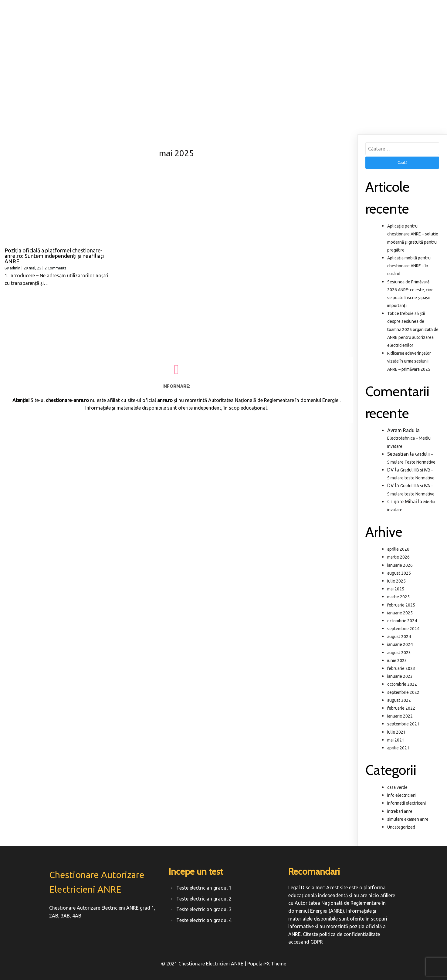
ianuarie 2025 (400, 613)
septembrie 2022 (403, 692)
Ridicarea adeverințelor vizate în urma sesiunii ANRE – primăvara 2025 (409, 361)
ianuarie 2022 (400, 716)
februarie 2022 (401, 708)
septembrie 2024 (403, 629)
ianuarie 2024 (400, 644)
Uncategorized (401, 827)
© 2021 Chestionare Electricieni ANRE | (204, 964)
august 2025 (399, 573)
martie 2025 (398, 597)
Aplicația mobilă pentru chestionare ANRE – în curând (409, 266)
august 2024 (399, 637)
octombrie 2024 (402, 621)
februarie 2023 (401, 668)
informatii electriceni (406, 803)
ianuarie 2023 (400, 676)
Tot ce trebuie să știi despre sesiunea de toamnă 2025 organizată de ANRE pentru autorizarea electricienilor (413, 329)
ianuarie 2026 (400, 565)
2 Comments (55, 268)
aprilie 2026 (398, 549)
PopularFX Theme (267, 964)
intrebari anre (400, 811)
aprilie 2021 (398, 748)
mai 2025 (396, 589)
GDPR (317, 942)
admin (15, 268)
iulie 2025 (396, 581)
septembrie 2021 (403, 724)
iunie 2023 (397, 661)
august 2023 (399, 653)
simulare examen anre (408, 819)
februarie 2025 (401, 605)
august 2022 (399, 700)
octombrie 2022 (402, 684)
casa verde (397, 787)
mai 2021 (396, 740)
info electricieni (402, 795)
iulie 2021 (396, 732)
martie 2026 (398, 557)
